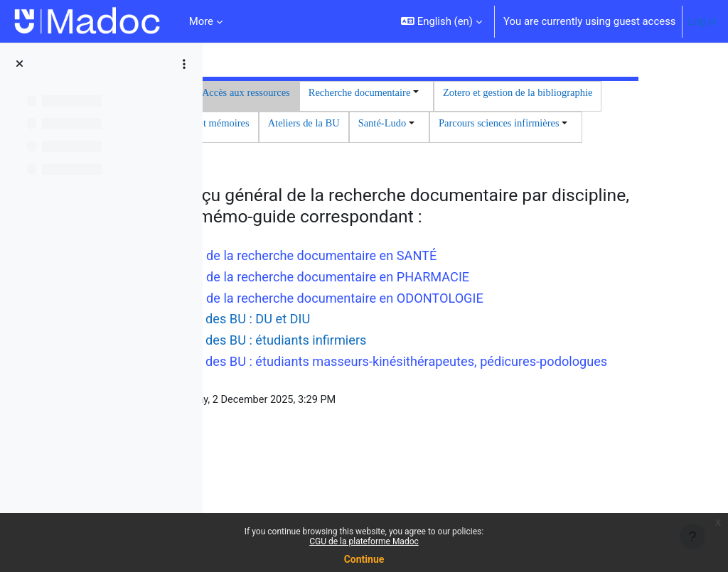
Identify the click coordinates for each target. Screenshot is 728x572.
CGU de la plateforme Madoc (364, 541)
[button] (441, 21)
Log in (702, 21)
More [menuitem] (201, 21)
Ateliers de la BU (335, 157)
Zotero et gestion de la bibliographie (403, 125)
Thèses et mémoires (540, 125)
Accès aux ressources (411, 93)
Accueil (331, 93)
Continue (364, 559)
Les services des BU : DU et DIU (397, 405)
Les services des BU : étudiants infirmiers (425, 426)
